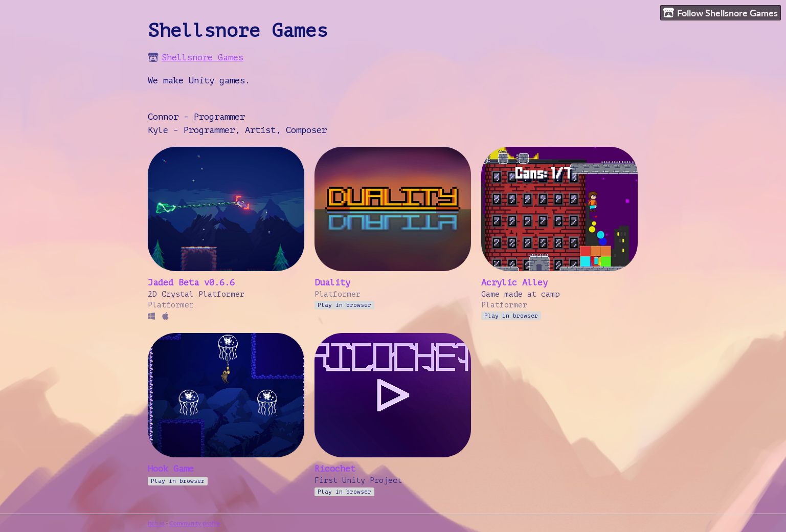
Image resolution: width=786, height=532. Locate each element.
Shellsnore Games (203, 58)
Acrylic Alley (514, 283)
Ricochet (335, 469)
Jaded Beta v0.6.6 (191, 283)
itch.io (156, 523)
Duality (332, 283)
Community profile (195, 523)
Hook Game (171, 469)
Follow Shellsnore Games (721, 13)
